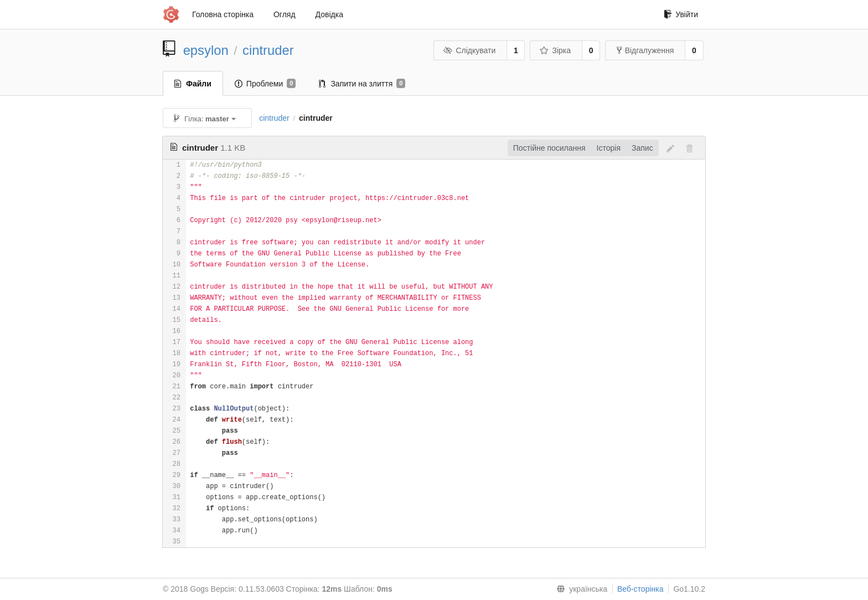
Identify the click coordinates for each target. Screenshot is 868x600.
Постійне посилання (549, 148)
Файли (193, 84)
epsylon (206, 50)
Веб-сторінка (640, 589)
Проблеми (265, 84)
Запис (642, 148)
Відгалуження (645, 50)
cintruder (268, 50)
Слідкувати (469, 50)
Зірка (555, 50)
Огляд (285, 14)
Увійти (681, 14)
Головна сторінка (223, 14)
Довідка (329, 14)
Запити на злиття (362, 84)
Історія (609, 148)
